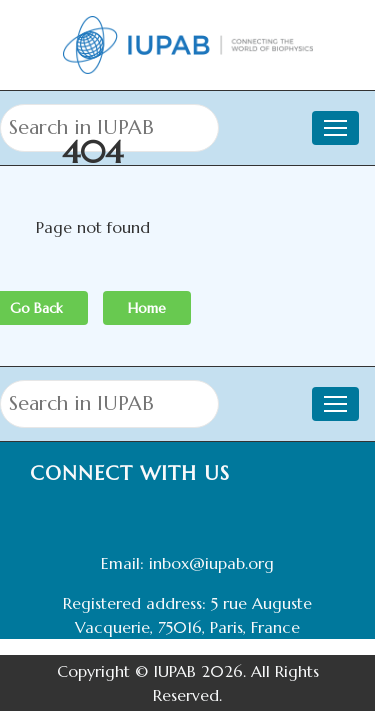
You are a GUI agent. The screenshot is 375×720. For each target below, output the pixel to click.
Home (147, 308)
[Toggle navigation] (335, 404)
